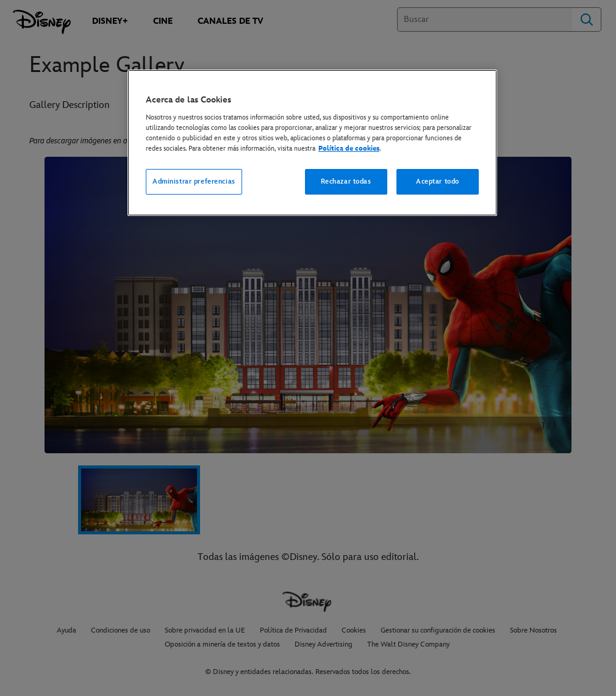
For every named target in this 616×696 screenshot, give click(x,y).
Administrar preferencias (194, 181)
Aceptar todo (438, 181)
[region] (312, 143)
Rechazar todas (346, 181)
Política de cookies (349, 149)
